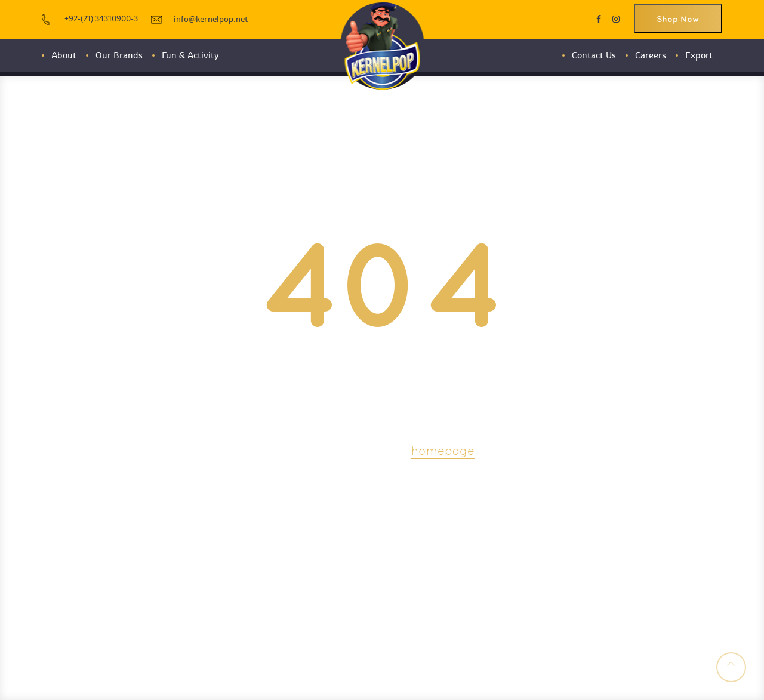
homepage (443, 452)
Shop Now (678, 19)
